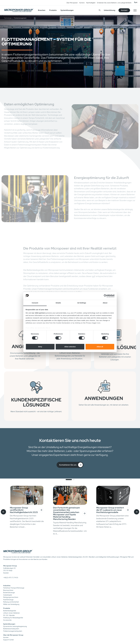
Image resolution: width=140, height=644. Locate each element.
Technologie (8, 18)
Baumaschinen (8, 590)
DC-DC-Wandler (9, 615)
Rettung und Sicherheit (11, 602)
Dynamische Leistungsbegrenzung (15, 626)
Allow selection (70, 347)
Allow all (100, 347)
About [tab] (105, 303)
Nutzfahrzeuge (8, 600)
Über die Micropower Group (13, 635)
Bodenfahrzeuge (9, 593)
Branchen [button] (42, 10)
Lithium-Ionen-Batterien (11, 613)
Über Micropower (72, 3)
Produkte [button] (53, 10)
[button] (69, 480)
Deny (40, 347)
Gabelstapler (8, 595)
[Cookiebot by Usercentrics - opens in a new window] (105, 296)
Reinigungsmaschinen (11, 597)
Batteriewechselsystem (11, 629)
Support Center (9, 640)
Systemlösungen (9, 624)
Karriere (82, 3)
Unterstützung (110, 10)
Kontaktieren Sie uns (71, 465)
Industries (7, 586)
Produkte (7, 608)
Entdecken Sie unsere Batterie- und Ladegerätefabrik (114, 3)
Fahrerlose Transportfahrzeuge (14, 588)
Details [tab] (58, 303)
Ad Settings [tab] (82, 303)
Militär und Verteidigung (11, 604)
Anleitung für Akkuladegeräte (13, 618)
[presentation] (3, 512)
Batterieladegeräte (10, 611)
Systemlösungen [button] (67, 10)
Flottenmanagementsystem (13, 631)
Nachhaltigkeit (91, 3)
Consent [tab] (35, 303)
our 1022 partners (39, 313)
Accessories (7, 620)
